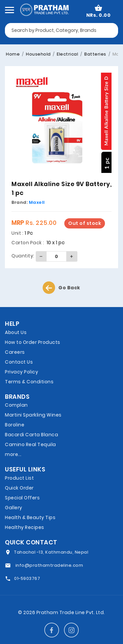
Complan (16, 405)
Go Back (61, 288)
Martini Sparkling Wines (33, 415)
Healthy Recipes (25, 527)
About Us (16, 332)
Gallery (14, 508)
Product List (19, 478)
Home (13, 54)
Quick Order (19, 488)
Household (38, 54)
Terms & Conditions (29, 382)
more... (13, 454)
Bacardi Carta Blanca (31, 435)
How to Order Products (33, 342)
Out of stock (85, 223)
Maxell (37, 202)
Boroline (15, 425)
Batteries (95, 54)
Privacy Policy (21, 372)
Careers (15, 352)
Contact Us (19, 362)
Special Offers (22, 498)
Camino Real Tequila (31, 444)
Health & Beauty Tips (30, 517)
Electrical (67, 54)
